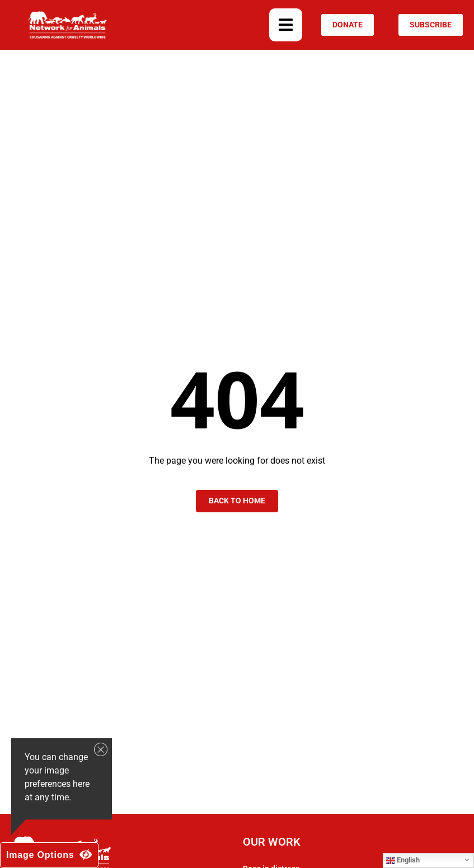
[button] (286, 25)
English (403, 860)
